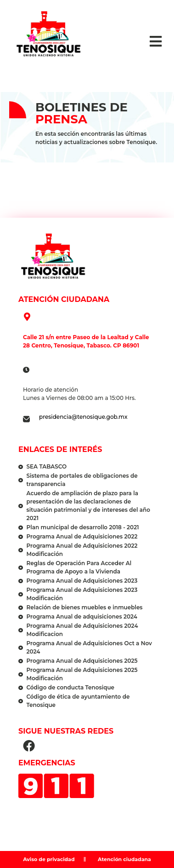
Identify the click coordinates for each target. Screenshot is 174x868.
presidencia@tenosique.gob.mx (83, 417)
